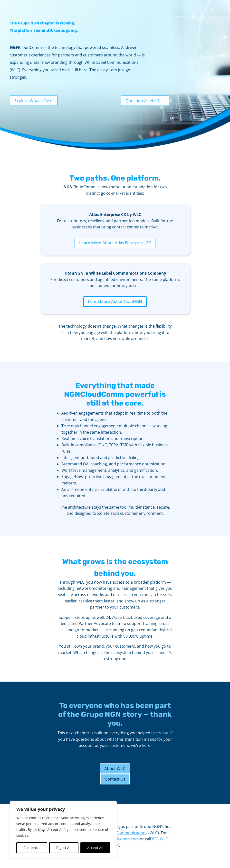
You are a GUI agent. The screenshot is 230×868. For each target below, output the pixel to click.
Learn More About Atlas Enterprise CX (115, 243)
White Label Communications (120, 833)
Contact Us (115, 779)
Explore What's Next (34, 101)
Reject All (64, 848)
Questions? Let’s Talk (145, 101)
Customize (32, 848)
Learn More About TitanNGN (115, 301)
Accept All (95, 848)
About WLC (115, 768)
